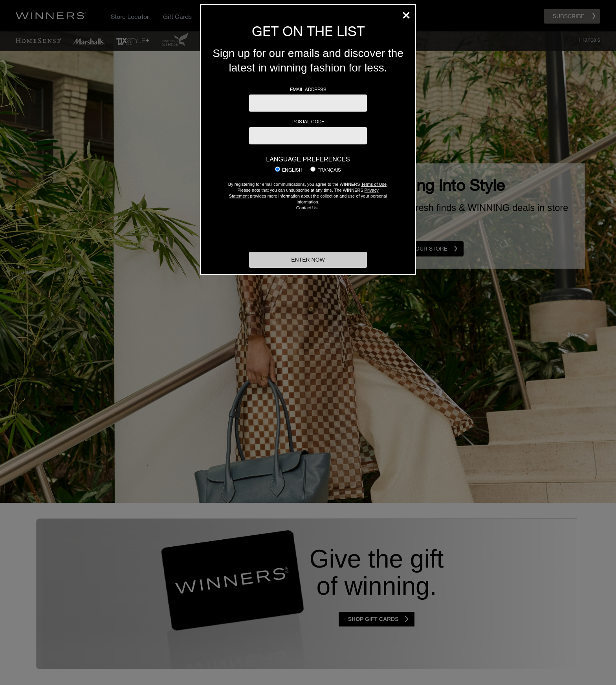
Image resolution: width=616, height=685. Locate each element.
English (292, 170)
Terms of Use (374, 184)
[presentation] (308, 230)
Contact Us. (307, 208)
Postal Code (308, 122)
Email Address (308, 90)
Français (329, 170)
